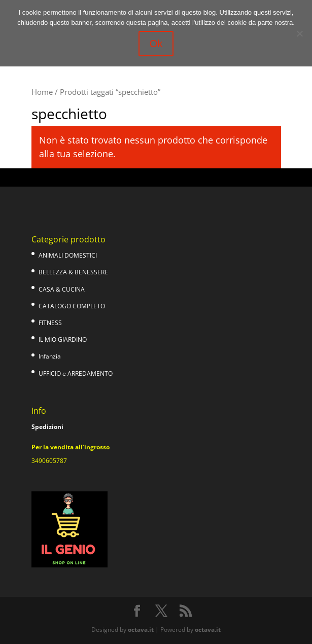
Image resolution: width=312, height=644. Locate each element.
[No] (299, 33)
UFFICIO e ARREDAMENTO (76, 373)
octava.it (141, 630)
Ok (156, 44)
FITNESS (50, 323)
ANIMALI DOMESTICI (68, 255)
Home (42, 92)
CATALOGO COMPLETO (72, 306)
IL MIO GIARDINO (63, 339)
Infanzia (50, 356)
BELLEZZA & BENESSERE (73, 272)
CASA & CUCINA (62, 289)
